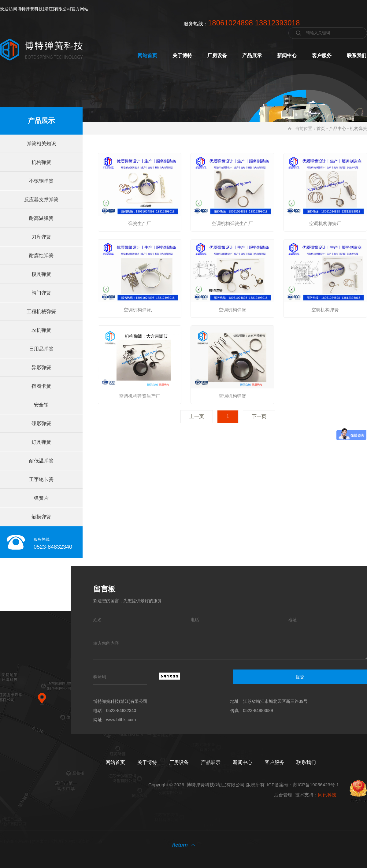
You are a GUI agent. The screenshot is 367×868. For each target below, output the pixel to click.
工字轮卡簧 (41, 479)
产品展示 (252, 56)
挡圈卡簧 (41, 386)
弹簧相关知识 (41, 144)
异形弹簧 (41, 367)
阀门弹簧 (41, 293)
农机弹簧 (41, 330)
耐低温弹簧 (41, 461)
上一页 (197, 416)
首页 (321, 128)
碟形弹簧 (41, 423)
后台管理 (283, 795)
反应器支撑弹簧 (41, 200)
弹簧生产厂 (140, 223)
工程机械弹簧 (41, 312)
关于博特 (182, 56)
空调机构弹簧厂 (325, 223)
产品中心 (338, 128)
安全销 (41, 405)
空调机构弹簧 (232, 310)
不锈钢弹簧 (41, 181)
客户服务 (322, 56)
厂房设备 (217, 56)
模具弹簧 (41, 274)
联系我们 (357, 56)
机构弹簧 (358, 128)
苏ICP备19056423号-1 (316, 785)
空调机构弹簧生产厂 (232, 223)
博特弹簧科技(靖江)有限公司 (216, 785)
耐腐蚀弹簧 (41, 256)
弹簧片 (41, 498)
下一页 (259, 416)
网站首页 (147, 56)
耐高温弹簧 (41, 218)
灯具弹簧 (41, 442)
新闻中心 (287, 56)
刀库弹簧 (41, 237)
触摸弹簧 (41, 517)
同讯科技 (327, 795)
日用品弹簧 (41, 349)
